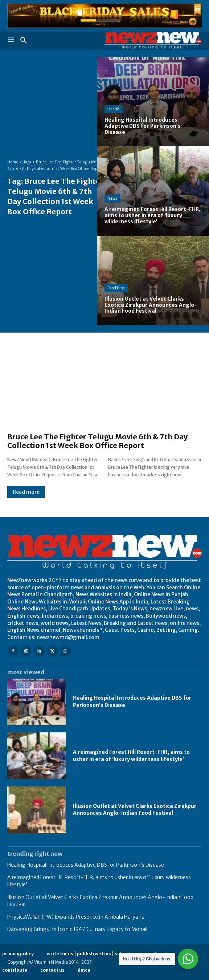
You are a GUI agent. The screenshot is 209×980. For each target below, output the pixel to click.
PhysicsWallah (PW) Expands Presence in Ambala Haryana (76, 917)
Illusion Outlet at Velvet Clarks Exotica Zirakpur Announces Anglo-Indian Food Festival (135, 810)
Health (114, 109)
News (112, 198)
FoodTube (116, 288)
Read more (26, 492)
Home (13, 162)
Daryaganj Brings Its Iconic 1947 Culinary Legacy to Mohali (77, 929)
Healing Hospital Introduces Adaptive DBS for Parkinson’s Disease (86, 865)
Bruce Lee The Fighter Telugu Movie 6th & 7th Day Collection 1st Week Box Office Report (97, 441)
